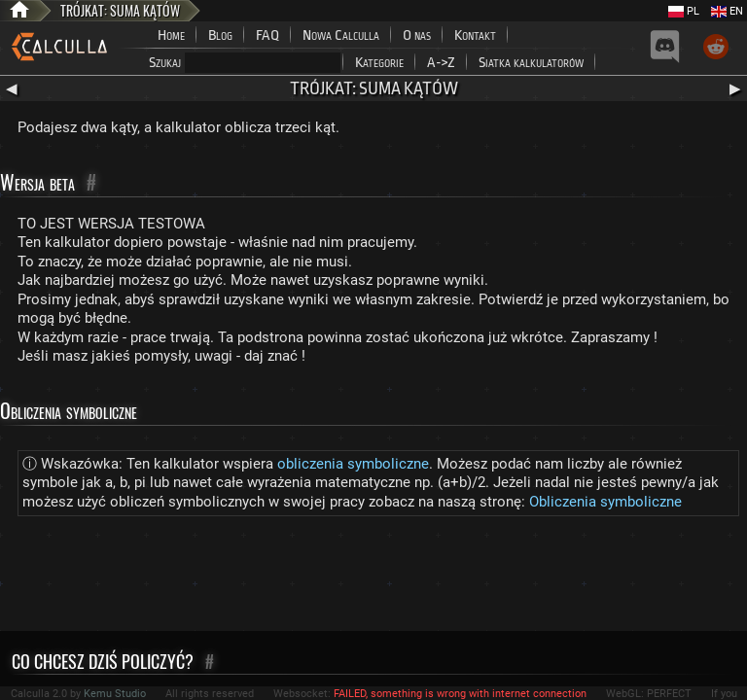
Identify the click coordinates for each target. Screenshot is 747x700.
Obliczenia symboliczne (605, 502)
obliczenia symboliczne (353, 464)
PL (684, 11)
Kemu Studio (115, 694)
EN (727, 11)
